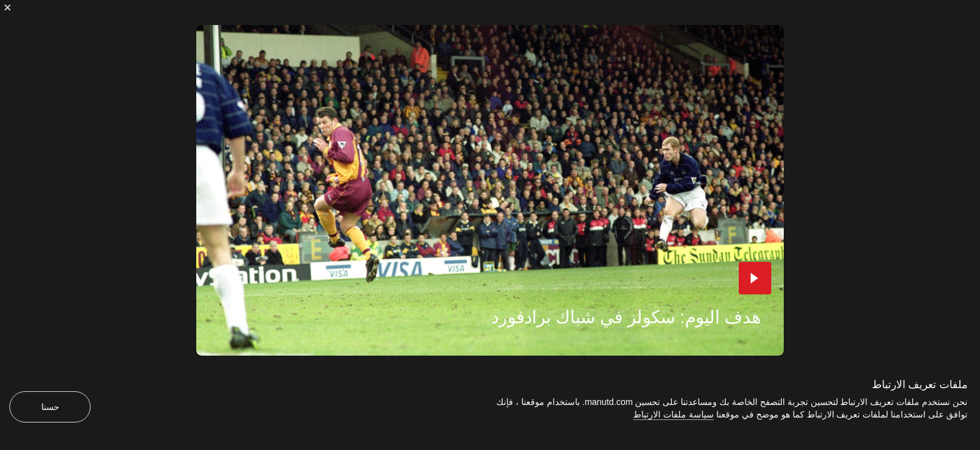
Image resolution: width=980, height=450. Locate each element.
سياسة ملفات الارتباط (673, 414)
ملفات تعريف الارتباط (920, 385)
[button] (755, 278)
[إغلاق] (7, 7)
